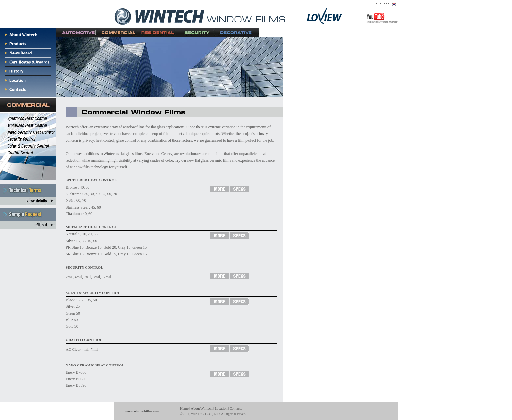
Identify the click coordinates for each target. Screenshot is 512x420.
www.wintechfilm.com (142, 411)
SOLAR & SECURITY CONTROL (93, 293)
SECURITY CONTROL (84, 267)
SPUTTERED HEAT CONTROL (91, 180)
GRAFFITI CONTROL (84, 340)
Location (221, 408)
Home (184, 408)
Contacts (236, 408)
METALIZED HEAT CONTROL (91, 227)
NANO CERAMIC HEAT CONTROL (95, 365)
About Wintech (202, 408)
